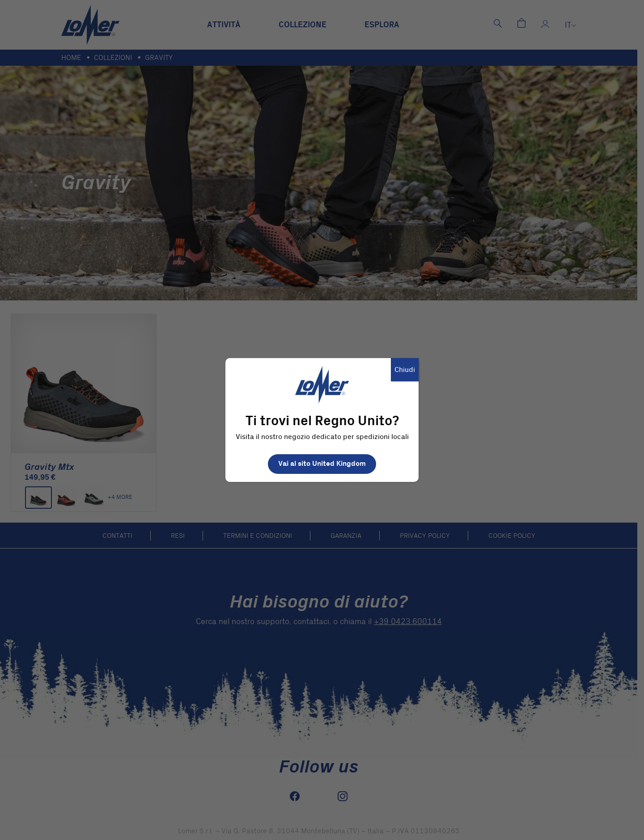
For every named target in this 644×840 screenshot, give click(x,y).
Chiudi (405, 370)
